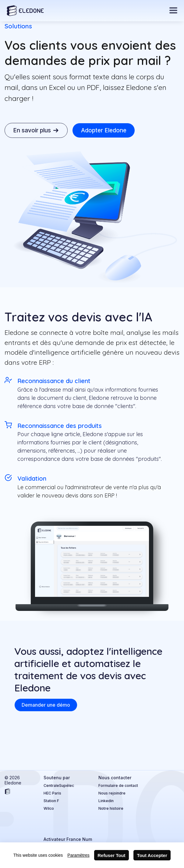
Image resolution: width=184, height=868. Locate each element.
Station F (51, 801)
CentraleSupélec (59, 786)
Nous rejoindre (112, 793)
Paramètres (78, 855)
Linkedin (106, 801)
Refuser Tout (111, 855)
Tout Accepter (152, 855)
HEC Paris (52, 793)
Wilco (49, 808)
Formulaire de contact (118, 786)
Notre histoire (111, 808)
